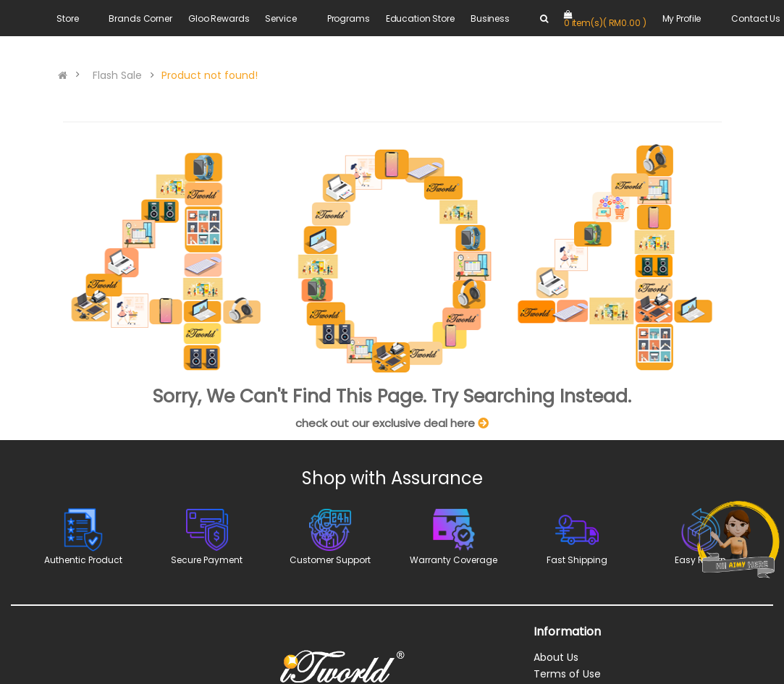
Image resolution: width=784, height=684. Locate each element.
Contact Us (756, 18)
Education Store (420, 18)
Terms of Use (567, 674)
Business (490, 18)
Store (67, 18)
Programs (349, 18)
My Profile (682, 18)
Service (281, 18)
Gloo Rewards (219, 18)
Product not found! (210, 75)
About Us (556, 657)
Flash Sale (117, 75)
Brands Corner (140, 18)
